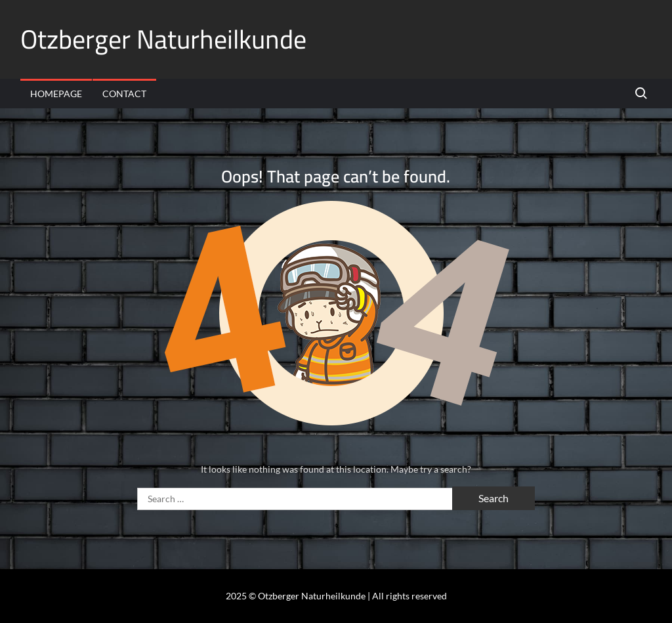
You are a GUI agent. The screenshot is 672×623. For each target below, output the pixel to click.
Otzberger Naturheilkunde (163, 39)
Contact (124, 94)
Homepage (56, 94)
